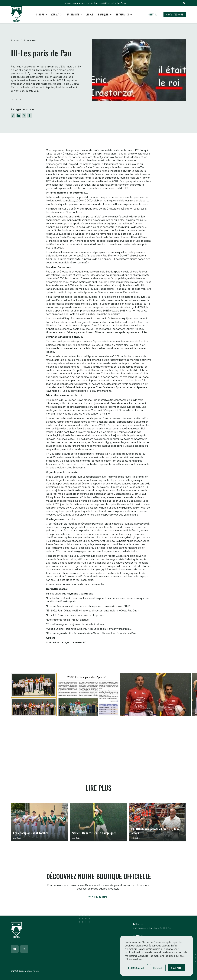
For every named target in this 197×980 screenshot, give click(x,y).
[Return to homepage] (16, 15)
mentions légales (163, 956)
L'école (89, 15)
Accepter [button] (176, 968)
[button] (41, 15)
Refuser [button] (158, 968)
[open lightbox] (72, 695)
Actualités (56, 15)
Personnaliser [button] (136, 968)
